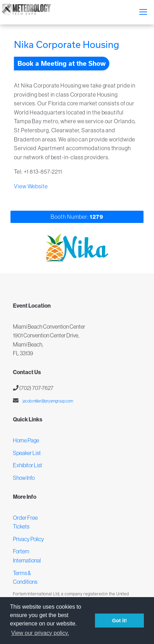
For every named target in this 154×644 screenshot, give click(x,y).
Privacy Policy (28, 539)
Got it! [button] (119, 621)
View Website (31, 186)
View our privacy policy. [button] (40, 633)
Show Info (24, 478)
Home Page (26, 440)
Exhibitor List (28, 465)
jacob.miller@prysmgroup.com (47, 401)
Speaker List (27, 453)
